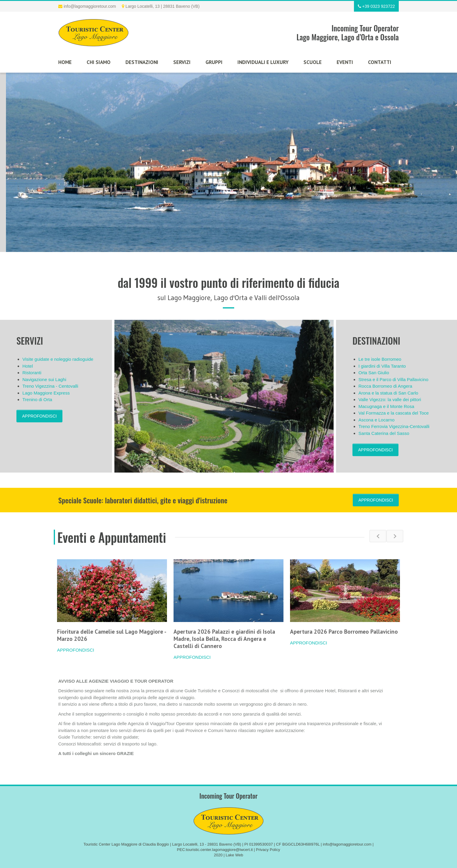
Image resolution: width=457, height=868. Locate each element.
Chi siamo (99, 62)
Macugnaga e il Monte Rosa (386, 406)
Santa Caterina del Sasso (384, 433)
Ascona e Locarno (377, 420)
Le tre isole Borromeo (380, 359)
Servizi (182, 62)
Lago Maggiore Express (46, 393)
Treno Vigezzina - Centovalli (50, 386)
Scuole (313, 62)
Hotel (28, 366)
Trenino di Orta (37, 399)
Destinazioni (142, 62)
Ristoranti (32, 373)
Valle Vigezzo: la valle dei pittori (390, 399)
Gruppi (214, 62)
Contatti (380, 62)
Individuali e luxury (263, 62)
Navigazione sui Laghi (44, 379)
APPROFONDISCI (39, 416)
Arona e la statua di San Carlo (388, 393)
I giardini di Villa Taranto (382, 366)
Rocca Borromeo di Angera (385, 386)
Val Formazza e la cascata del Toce (394, 413)
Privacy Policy (268, 850)
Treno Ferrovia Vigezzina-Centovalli (394, 426)
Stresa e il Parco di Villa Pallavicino (393, 379)
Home (65, 62)
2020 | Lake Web (228, 855)
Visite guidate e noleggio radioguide (58, 359)
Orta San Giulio (374, 373)
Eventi (345, 62)
